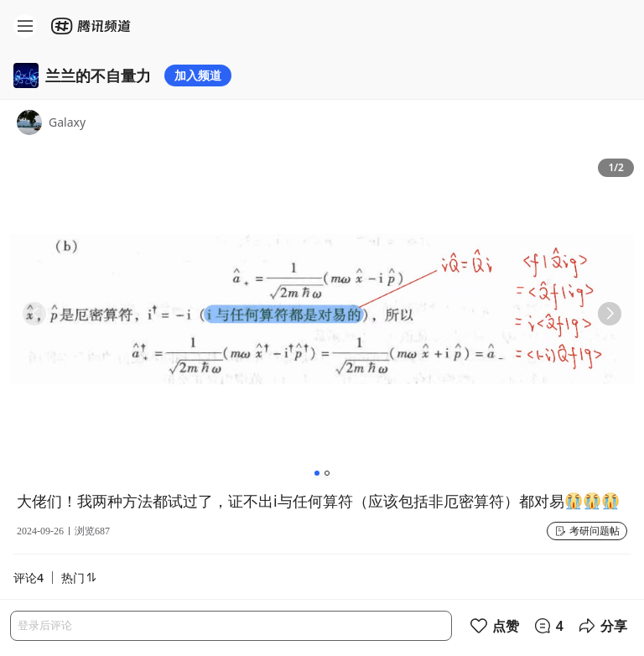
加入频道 (198, 75)
